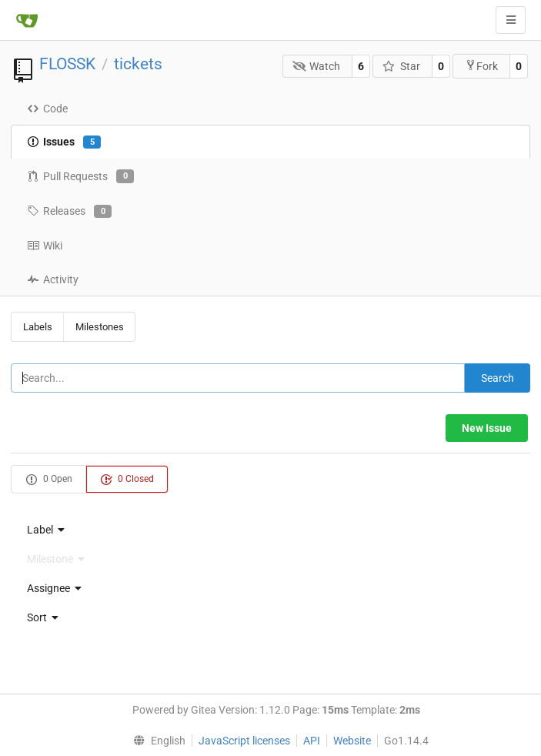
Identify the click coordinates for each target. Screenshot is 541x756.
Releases (69, 212)
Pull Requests (80, 176)
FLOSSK (67, 64)
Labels (38, 327)
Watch (317, 66)
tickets (138, 64)
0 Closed (127, 480)
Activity (53, 279)
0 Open (49, 480)
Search (498, 378)
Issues (64, 142)
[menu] (270, 530)
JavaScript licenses (244, 741)
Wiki (45, 246)
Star (401, 66)
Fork (481, 66)
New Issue (487, 428)
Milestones (100, 327)
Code (47, 109)
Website (352, 741)
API (312, 741)
